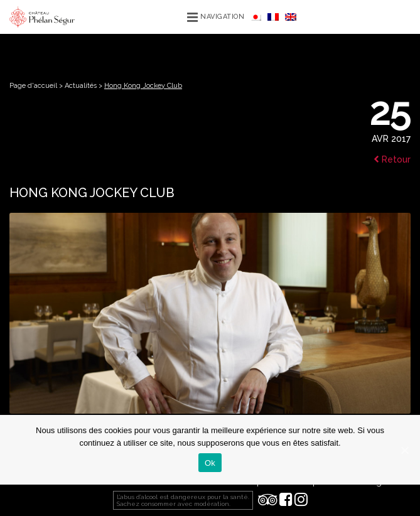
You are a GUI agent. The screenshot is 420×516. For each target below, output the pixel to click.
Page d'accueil (33, 86)
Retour (392, 159)
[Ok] (404, 450)
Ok (210, 463)
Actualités (81, 86)
